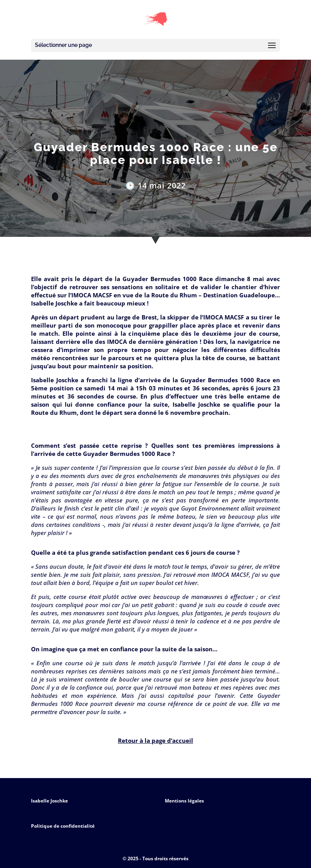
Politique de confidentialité (63, 826)
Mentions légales (184, 801)
